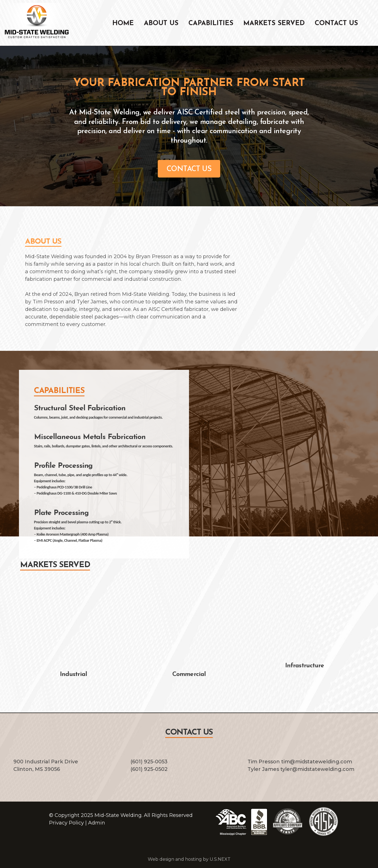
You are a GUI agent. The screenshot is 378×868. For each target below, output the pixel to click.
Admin (97, 823)
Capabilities (211, 23)
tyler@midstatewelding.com (317, 769)
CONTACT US (189, 169)
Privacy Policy (66, 823)
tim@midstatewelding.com (317, 762)
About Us (161, 23)
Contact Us (336, 23)
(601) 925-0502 (149, 769)
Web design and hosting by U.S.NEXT (189, 859)
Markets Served (274, 23)
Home (123, 23)
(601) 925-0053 (149, 762)
